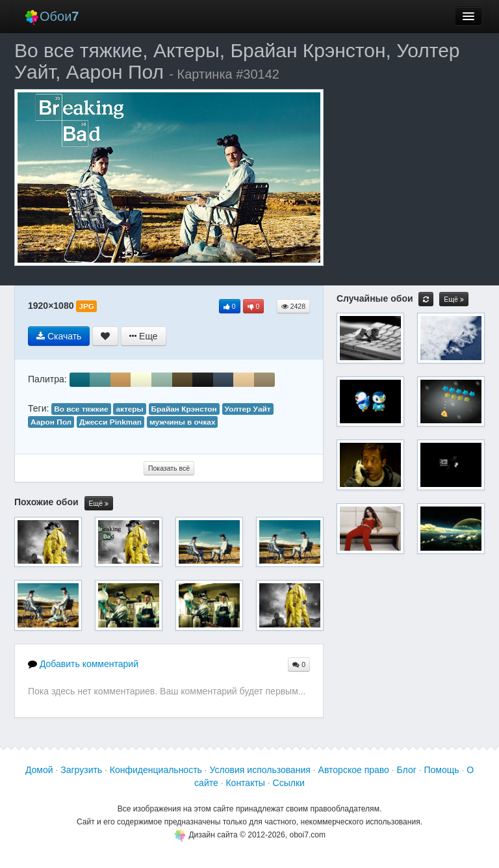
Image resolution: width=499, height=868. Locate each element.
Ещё (99, 504)
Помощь (441, 770)
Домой (39, 770)
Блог (407, 770)
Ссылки (289, 783)
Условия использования (260, 770)
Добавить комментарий (83, 664)
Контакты (245, 783)
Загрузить (81, 770)
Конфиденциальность (156, 770)
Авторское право (354, 770)
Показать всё (169, 468)
